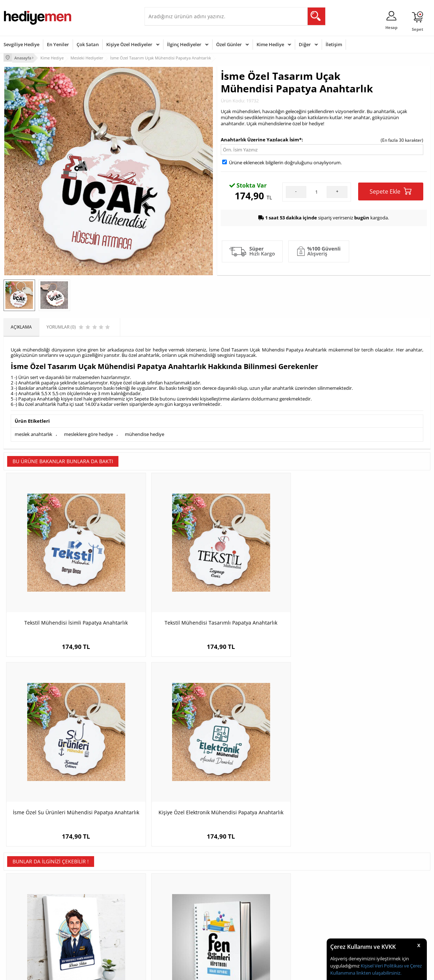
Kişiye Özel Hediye (94, 887)
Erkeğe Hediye (308, 887)
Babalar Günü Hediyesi (243, 940)
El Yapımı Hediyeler (95, 919)
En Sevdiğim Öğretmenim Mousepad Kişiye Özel (270, 758)
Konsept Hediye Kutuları (172, 887)
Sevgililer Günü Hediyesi (245, 887)
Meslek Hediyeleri (94, 940)
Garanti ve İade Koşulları (28, 919)
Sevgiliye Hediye (21, 44)
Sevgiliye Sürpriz (92, 930)
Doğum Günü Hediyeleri (244, 897)
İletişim (334, 44)
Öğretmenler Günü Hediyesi (248, 930)
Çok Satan (88, 44)
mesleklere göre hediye (89, 433)
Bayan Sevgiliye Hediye (171, 930)
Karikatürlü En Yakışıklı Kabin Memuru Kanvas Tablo (57, 758)
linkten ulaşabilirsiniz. (378, 973)
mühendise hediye (145, 433)
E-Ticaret (195, 971)
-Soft (180, 971)
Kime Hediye (270, 44)
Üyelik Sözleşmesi (21, 897)
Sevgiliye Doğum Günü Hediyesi (180, 908)
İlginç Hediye (306, 940)
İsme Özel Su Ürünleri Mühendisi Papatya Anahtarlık (270, 585)
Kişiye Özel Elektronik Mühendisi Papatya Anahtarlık (377, 585)
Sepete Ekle (391, 191)
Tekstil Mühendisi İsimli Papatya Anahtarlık (57, 585)
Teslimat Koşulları (21, 887)
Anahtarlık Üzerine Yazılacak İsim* (261, 139)
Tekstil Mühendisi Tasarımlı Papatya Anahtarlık (164, 585)
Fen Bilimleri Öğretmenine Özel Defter (164, 758)
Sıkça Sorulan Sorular (25, 940)
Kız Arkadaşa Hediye (96, 908)
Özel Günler (229, 44)
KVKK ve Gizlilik (18, 930)
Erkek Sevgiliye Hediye (170, 919)
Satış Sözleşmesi (20, 908)
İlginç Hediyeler (184, 44)
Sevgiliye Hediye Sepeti (171, 897)
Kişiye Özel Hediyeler (129, 44)
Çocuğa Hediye (308, 908)
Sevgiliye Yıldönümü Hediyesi (177, 940)
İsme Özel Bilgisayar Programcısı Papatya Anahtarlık (377, 758)
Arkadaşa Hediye (310, 930)
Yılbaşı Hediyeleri (238, 908)
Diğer (305, 44)
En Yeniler (58, 44)
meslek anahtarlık (33, 433)
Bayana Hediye (308, 897)
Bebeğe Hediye (308, 919)
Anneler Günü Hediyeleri (245, 919)
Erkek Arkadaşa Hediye (99, 897)
